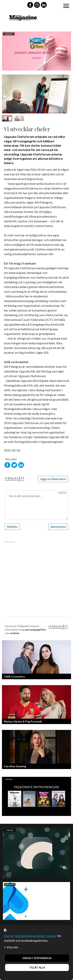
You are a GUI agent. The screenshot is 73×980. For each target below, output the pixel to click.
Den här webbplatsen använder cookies (30, 936)
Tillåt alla (37, 967)
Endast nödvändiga (37, 958)
